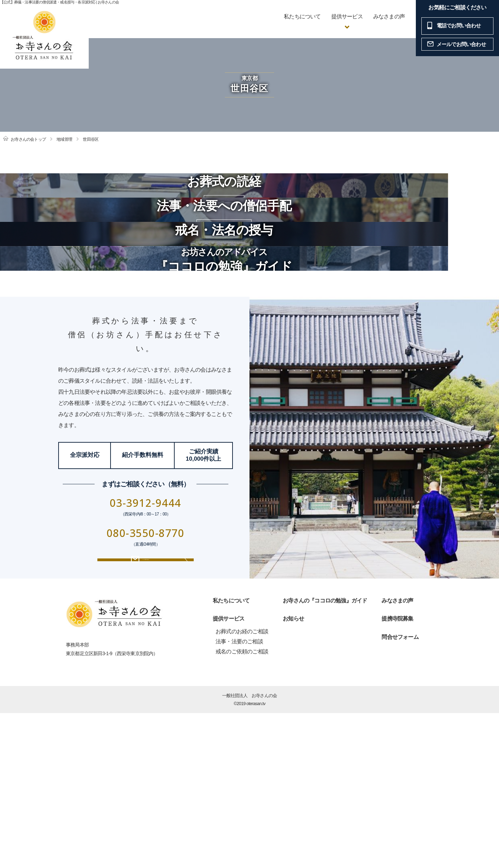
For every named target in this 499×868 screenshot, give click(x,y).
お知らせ (293, 774)
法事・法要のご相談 (239, 797)
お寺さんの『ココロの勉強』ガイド (325, 756)
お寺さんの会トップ (28, 139)
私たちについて (302, 16)
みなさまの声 (389, 16)
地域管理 (64, 139)
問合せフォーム (400, 792)
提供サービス (229, 774)
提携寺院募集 (397, 774)
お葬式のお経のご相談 (242, 787)
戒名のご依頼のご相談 (242, 806)
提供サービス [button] (347, 16)
